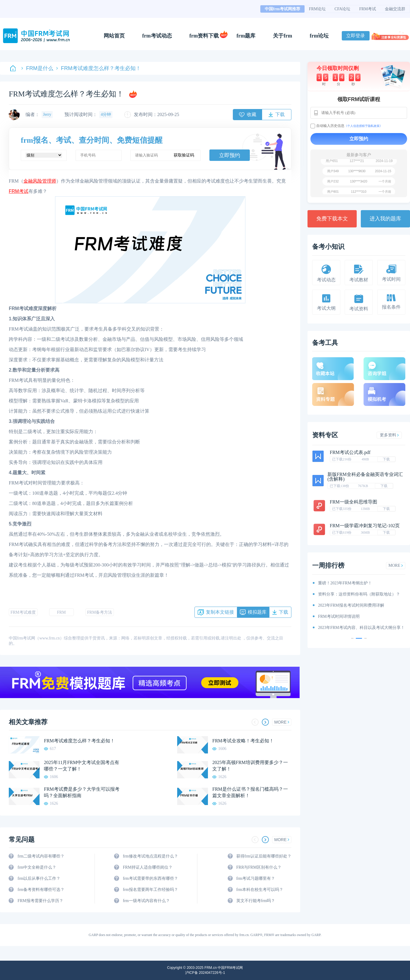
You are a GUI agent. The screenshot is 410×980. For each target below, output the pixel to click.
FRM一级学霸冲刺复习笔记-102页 (365, 526)
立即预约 (230, 155)
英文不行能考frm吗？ (256, 901)
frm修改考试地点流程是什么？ (150, 856)
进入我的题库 (385, 219)
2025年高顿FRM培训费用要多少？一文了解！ (250, 766)
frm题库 (246, 36)
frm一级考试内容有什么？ (146, 901)
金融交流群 (395, 9)
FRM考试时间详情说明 (339, 616)
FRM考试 (368, 9)
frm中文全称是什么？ (37, 867)
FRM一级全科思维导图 (353, 502)
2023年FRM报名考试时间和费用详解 (351, 605)
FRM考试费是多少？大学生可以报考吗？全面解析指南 (82, 792)
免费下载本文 (332, 219)
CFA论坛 (342, 9)
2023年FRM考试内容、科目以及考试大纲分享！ (361, 628)
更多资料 (389, 435)
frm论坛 (319, 36)
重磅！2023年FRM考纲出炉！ (345, 583)
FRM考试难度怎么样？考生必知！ (99, 68)
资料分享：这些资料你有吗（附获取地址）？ (359, 594)
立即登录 (356, 36)
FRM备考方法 (100, 612)
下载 (386, 459)
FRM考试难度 (23, 612)
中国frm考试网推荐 (282, 9)
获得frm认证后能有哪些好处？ (264, 856)
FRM (61, 612)
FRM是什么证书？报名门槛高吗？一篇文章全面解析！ (250, 792)
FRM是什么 (37, 68)
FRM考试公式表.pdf (350, 452)
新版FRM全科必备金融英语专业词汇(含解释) (365, 477)
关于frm (282, 36)
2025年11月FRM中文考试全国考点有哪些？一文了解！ (82, 766)
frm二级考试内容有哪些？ (41, 856)
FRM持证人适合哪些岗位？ (148, 867)
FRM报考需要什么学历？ (40, 901)
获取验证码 (184, 155)
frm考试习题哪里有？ (256, 878)
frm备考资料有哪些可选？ (41, 890)
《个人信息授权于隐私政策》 (363, 126)
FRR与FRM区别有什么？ (259, 867)
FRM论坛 (317, 9)
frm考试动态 (157, 36)
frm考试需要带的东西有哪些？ (150, 878)
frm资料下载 (204, 36)
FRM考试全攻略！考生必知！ (243, 741)
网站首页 (114, 36)
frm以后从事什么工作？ (39, 878)
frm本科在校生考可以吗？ (260, 890)
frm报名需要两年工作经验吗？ (150, 890)
